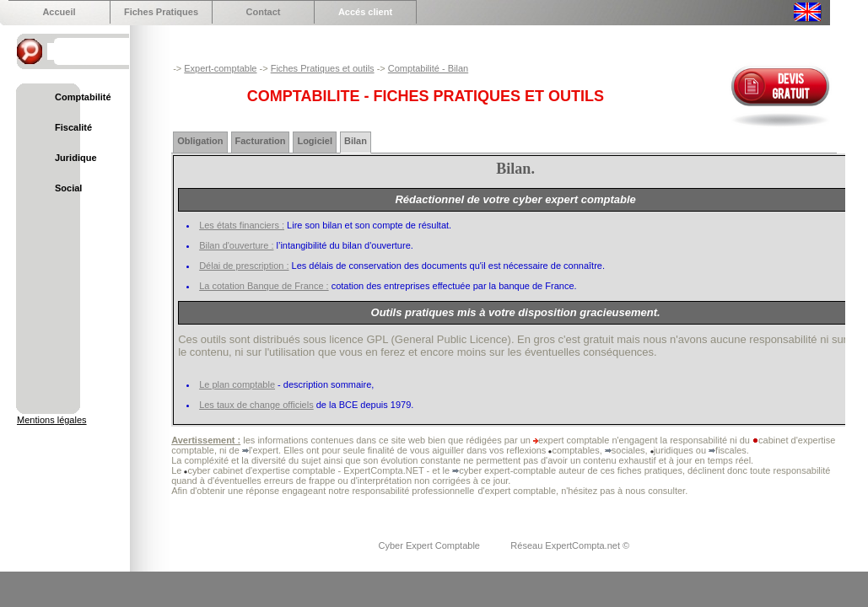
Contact (264, 12)
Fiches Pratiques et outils (323, 68)
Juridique (76, 158)
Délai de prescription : (244, 266)
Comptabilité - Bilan (428, 68)
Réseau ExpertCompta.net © (570, 545)
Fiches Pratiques (161, 12)
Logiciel (315, 141)
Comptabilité (83, 97)
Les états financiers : (242, 225)
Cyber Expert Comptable (431, 545)
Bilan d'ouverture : (236, 245)
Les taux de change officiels (256, 405)
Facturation (261, 141)
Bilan (356, 141)
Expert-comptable (220, 68)
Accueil (59, 12)
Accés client (365, 12)
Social (68, 188)
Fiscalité (73, 127)
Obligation (200, 141)
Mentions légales (52, 420)
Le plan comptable (237, 384)
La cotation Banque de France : (264, 286)
